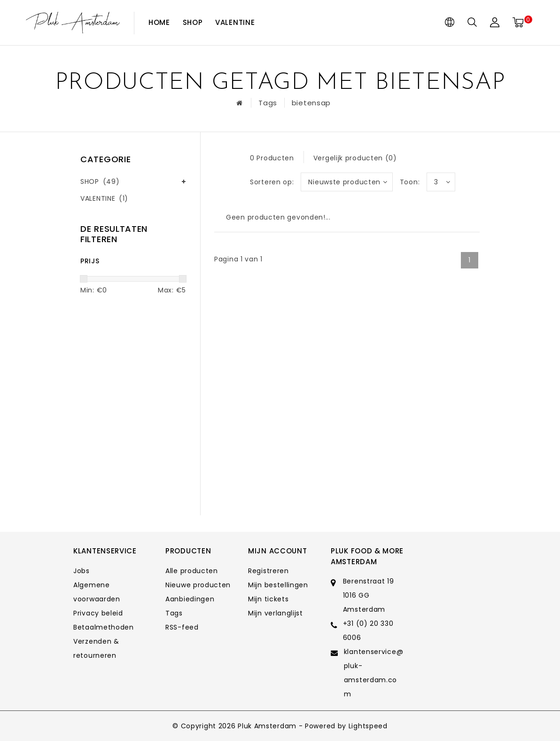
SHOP (193, 22)
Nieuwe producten (198, 585)
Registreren (268, 571)
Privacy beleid (98, 613)
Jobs (82, 571)
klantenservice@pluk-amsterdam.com (374, 673)
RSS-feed (182, 627)
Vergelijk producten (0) (355, 158)
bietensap (311, 103)
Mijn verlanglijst (276, 613)
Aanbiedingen (190, 599)
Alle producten (192, 571)
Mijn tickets (268, 599)
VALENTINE (235, 22)
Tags (268, 103)
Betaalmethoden (104, 627)
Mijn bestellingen (278, 585)
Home (159, 22)
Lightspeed (368, 726)
